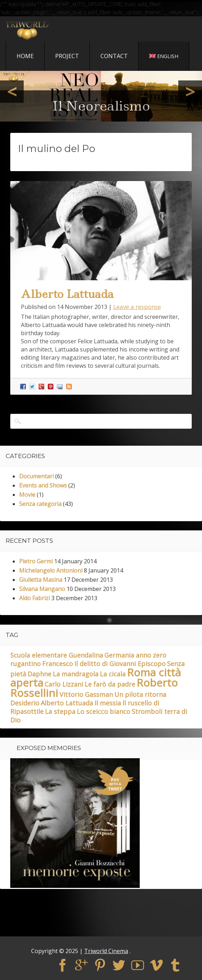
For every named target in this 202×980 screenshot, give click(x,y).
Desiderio (25, 703)
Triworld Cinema (106, 951)
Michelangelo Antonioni (51, 570)
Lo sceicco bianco (103, 711)
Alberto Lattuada (67, 294)
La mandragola (76, 674)
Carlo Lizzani (64, 684)
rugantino (25, 664)
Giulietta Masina (41, 580)
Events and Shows (43, 485)
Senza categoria (40, 504)
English (164, 56)
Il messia (108, 703)
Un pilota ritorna (140, 694)
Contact (114, 56)
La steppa (60, 711)
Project (67, 56)
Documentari (36, 476)
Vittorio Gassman (86, 694)
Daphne (39, 674)
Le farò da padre (110, 684)
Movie (27, 495)
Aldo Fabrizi (34, 598)
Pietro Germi (36, 561)
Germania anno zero (135, 655)
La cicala (113, 674)
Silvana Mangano (42, 589)
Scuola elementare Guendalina (57, 655)
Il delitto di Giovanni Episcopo (120, 664)
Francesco (57, 664)
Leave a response (137, 307)
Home (25, 56)
